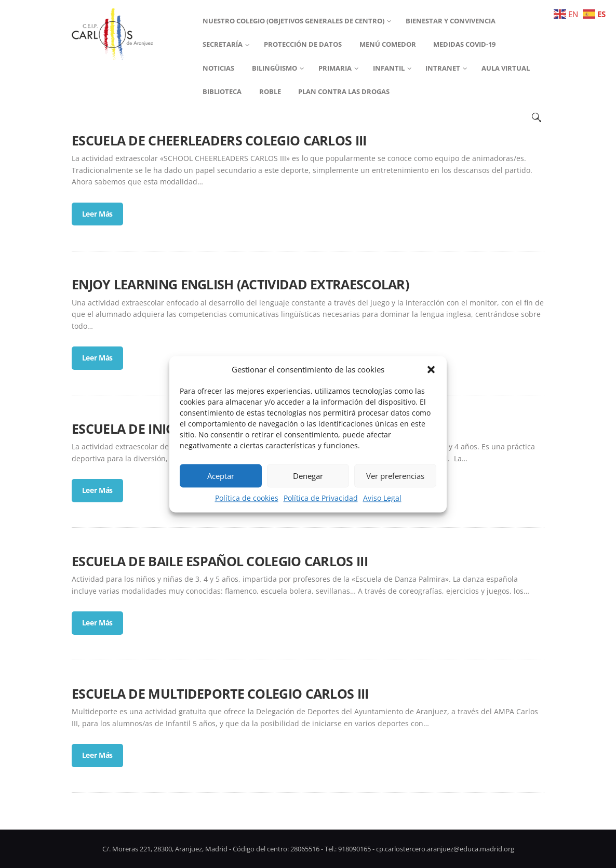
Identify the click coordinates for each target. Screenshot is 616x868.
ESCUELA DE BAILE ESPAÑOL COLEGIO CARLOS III (220, 561)
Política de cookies (247, 498)
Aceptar (221, 476)
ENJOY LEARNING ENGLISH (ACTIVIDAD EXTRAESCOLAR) (240, 284)
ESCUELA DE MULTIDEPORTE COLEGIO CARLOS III (220, 693)
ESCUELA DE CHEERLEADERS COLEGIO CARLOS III (219, 140)
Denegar (308, 476)
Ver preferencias (395, 476)
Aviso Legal (382, 498)
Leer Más (98, 214)
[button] (431, 369)
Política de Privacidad (321, 498)
